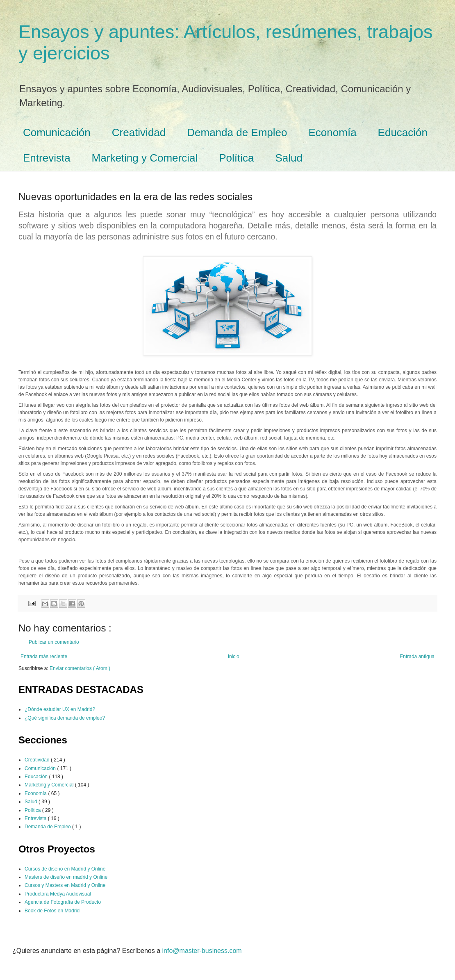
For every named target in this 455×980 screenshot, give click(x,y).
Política (236, 158)
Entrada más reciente (44, 656)
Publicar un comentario (54, 642)
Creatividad (139, 132)
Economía (333, 132)
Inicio (234, 656)
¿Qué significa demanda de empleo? (65, 718)
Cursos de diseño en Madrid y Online (65, 869)
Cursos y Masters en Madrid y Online (65, 885)
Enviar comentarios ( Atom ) (80, 668)
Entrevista (47, 158)
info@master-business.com (202, 951)
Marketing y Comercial (145, 158)
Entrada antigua (417, 656)
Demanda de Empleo (237, 132)
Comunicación (57, 132)
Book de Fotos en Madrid (52, 911)
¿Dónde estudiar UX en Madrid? (60, 709)
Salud (289, 158)
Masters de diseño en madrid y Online (66, 877)
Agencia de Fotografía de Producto (63, 902)
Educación (403, 132)
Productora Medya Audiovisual (58, 894)
